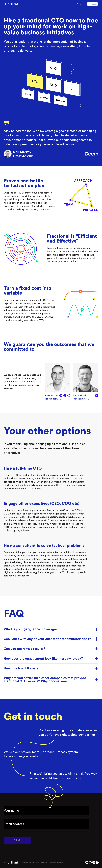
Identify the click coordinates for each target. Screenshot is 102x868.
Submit (17, 840)
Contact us (92, 4)
